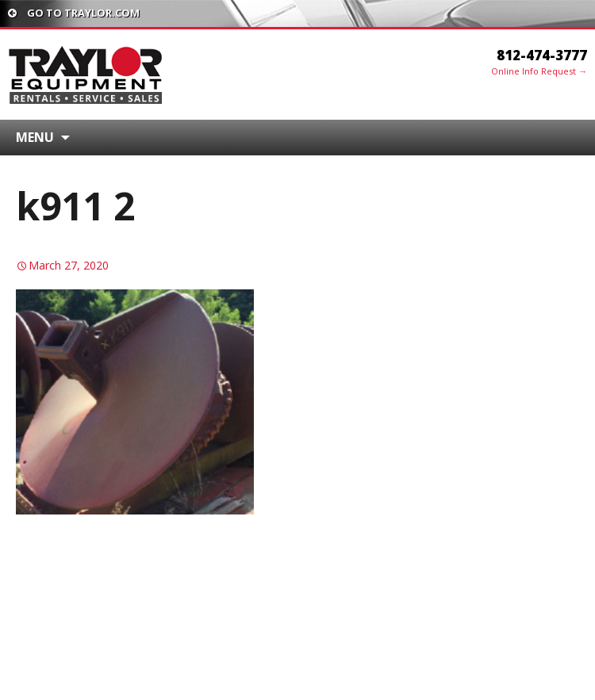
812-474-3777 (542, 55)
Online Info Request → (539, 71)
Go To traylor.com (74, 13)
